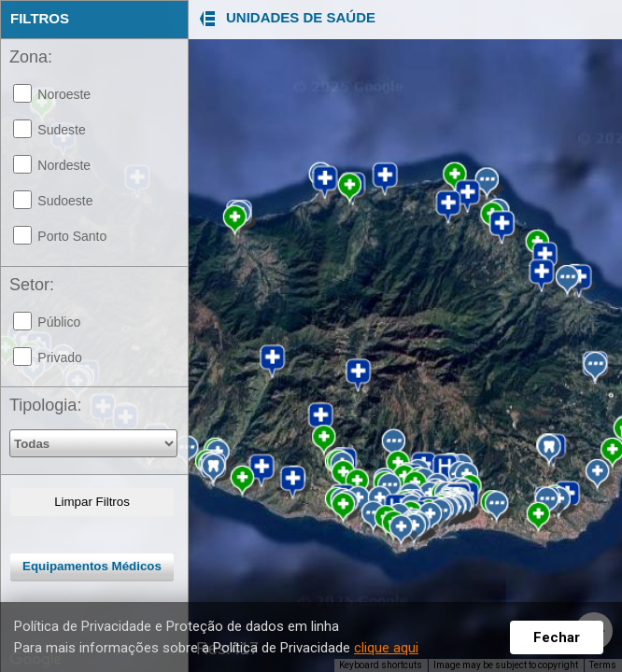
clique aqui (386, 648)
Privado (59, 357)
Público (59, 322)
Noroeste (64, 94)
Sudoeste (65, 201)
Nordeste (64, 165)
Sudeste (61, 130)
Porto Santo (72, 236)
